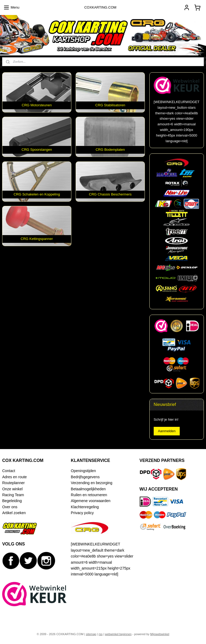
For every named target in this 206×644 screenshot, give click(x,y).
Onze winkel (12, 489)
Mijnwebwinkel (160, 634)
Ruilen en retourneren (89, 495)
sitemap (91, 634)
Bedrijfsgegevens (85, 477)
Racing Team (13, 495)
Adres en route (14, 477)
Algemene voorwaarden (91, 501)
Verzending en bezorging (92, 483)
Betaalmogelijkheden (88, 489)
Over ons (10, 507)
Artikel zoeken (14, 513)
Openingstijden (83, 471)
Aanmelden (167, 431)
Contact (9, 471)
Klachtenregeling (85, 507)
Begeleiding (12, 501)
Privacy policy (82, 513)
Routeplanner (13, 483)
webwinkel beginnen (118, 634)
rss (101, 634)
